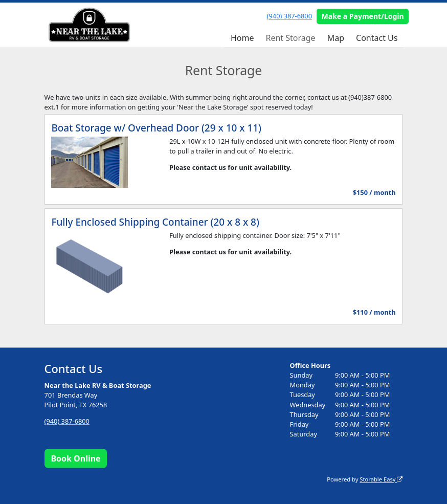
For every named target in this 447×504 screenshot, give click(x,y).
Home (242, 38)
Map (336, 38)
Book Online (75, 458)
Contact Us (377, 38)
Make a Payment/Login (363, 16)
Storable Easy (381, 479)
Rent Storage (290, 38)
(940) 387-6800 (289, 16)
